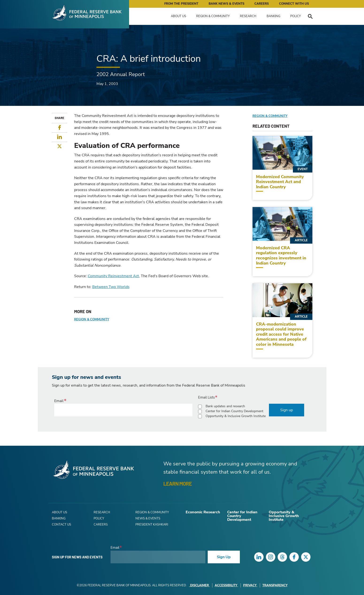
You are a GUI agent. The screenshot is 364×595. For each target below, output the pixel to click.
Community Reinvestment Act (113, 276)
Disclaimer (199, 585)
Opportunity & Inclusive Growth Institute (236, 416)
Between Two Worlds (111, 287)
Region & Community (213, 16)
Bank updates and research (225, 406)
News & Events (148, 518)
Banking (273, 16)
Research (248, 16)
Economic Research (203, 512)
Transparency (275, 585)
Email (59, 401)
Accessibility (226, 585)
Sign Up (224, 557)
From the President (181, 4)
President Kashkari (152, 525)
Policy (296, 16)
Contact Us (61, 525)
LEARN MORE (178, 484)
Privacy (250, 585)
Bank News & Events (226, 4)
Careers (262, 4)
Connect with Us (294, 4)
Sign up (287, 410)
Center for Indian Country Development (234, 411)
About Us (178, 16)
